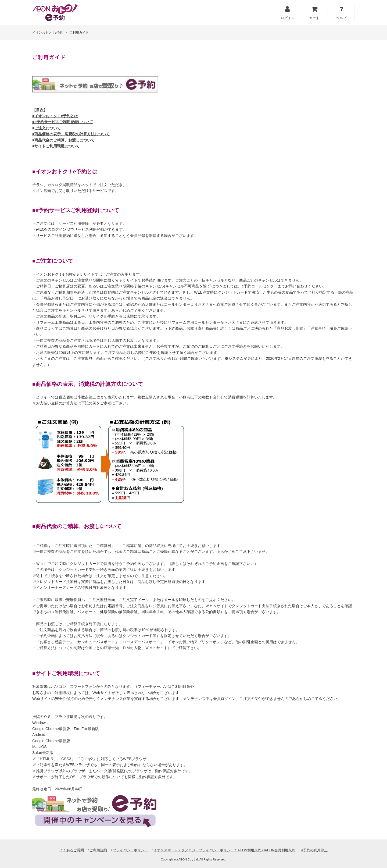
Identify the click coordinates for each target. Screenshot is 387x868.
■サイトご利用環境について (56, 146)
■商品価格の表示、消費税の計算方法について (71, 134)
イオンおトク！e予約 (48, 33)
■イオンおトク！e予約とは (55, 116)
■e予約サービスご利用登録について (63, 122)
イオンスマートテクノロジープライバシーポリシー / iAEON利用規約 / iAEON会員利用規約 (224, 850)
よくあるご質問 (71, 850)
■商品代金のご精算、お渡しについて (63, 140)
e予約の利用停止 (315, 850)
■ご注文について (46, 128)
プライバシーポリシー (130, 850)
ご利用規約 (98, 850)
